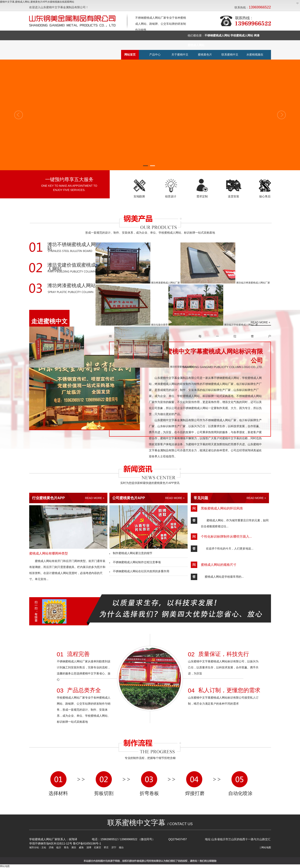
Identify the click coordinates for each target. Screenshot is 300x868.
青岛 (66, 847)
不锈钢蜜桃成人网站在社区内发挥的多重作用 (139, 571)
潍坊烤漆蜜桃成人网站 (72, 286)
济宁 (113, 847)
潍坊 (73, 847)
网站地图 (266, 847)
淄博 (88, 847)
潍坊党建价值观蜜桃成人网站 (72, 267)
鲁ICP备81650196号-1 (87, 843)
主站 (44, 847)
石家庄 (97, 847)
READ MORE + (261, 322)
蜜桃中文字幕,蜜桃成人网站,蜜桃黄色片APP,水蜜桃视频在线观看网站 (37, 2)
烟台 (121, 847)
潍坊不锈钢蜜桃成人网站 (72, 247)
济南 (51, 847)
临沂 (58, 847)
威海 (81, 847)
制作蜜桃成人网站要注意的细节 (131, 553)
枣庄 (106, 847)
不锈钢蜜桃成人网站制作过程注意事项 (135, 562)
